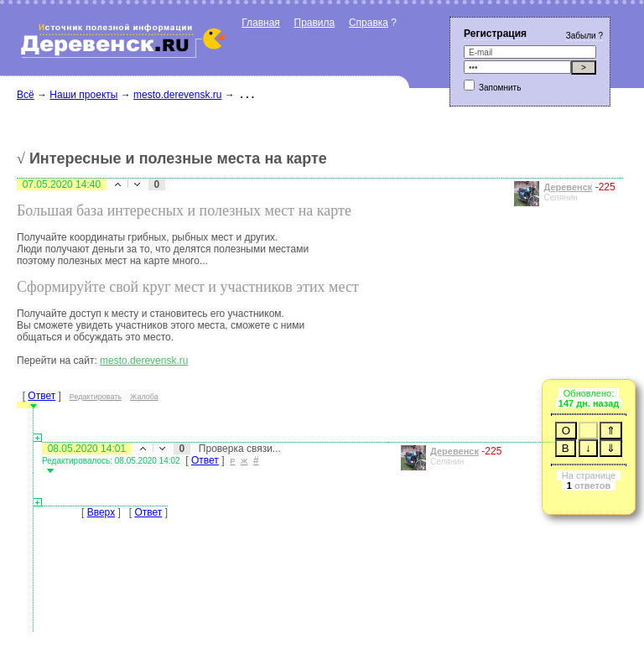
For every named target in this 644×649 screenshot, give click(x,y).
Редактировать (96, 397)
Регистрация (495, 34)
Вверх (101, 512)
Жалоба (144, 397)
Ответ (42, 396)
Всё (26, 95)
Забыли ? (584, 36)
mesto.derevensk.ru (177, 95)
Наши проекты (83, 95)
